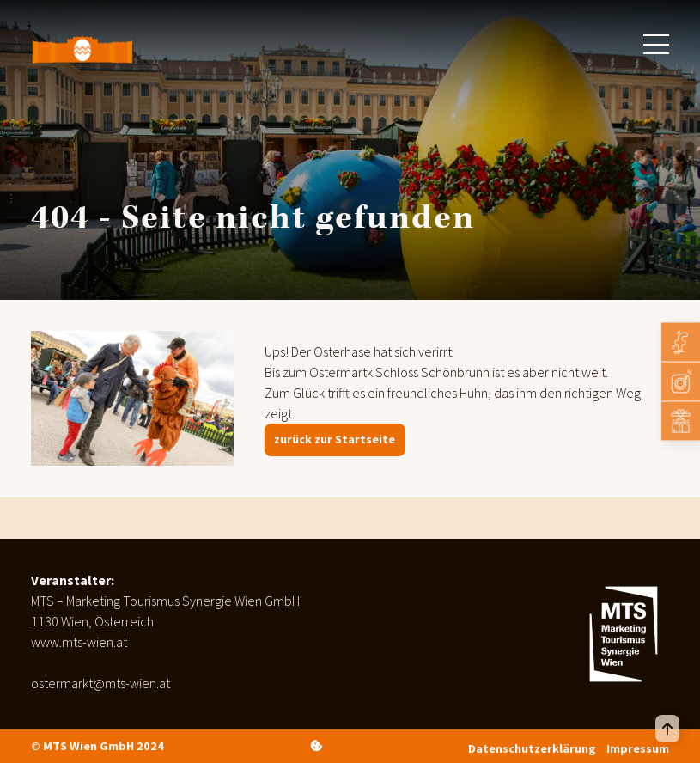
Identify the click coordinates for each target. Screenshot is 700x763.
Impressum (638, 748)
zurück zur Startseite (335, 439)
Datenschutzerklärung (532, 748)
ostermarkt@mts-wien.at (100, 683)
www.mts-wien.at (79, 642)
